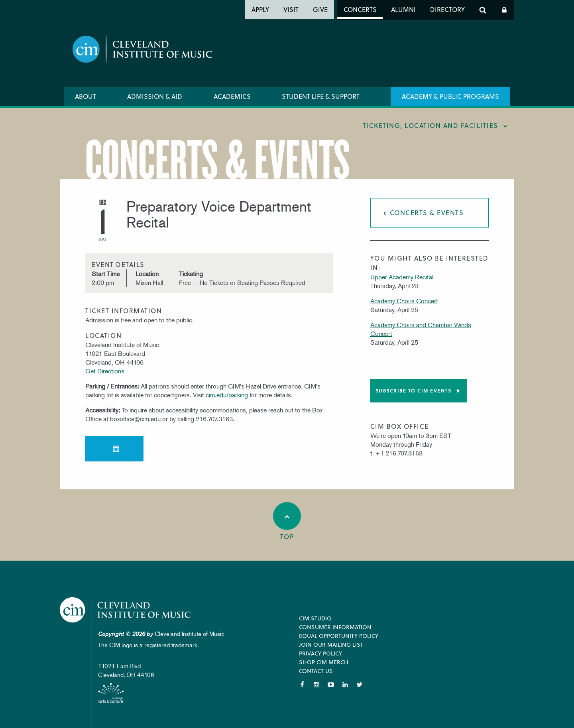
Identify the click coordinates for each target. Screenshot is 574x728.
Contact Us (316, 671)
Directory (447, 9)
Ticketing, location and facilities (431, 125)
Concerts (360, 9)
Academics (232, 96)
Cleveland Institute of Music (126, 610)
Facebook (302, 685)
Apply (260, 9)
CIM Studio (315, 618)
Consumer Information (335, 627)
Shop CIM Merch (324, 662)
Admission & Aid (155, 96)
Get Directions (105, 371)
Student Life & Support (321, 96)
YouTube (331, 685)
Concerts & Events (427, 213)
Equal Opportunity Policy (339, 636)
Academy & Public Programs (450, 96)
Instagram (316, 685)
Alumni (403, 9)
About (86, 96)
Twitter (360, 685)
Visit (291, 9)
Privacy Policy (320, 653)
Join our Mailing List (331, 645)
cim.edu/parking (227, 395)
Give (320, 9)
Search (483, 10)
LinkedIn (345, 685)
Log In (504, 10)
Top (287, 522)
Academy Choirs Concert (404, 301)
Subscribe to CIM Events (414, 390)
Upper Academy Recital (402, 277)
